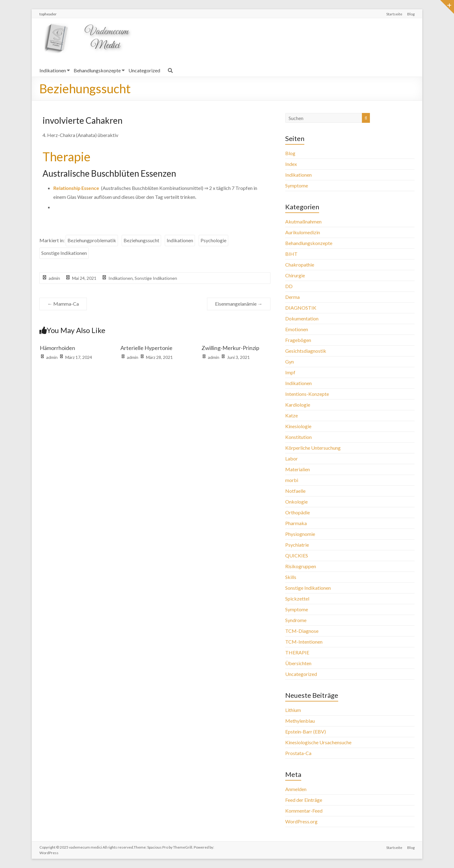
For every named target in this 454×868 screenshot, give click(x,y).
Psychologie (213, 240)
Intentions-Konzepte (307, 394)
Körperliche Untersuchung (313, 448)
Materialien (298, 469)
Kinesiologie (298, 426)
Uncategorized (144, 70)
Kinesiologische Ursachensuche (318, 742)
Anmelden (296, 789)
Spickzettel (297, 599)
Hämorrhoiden (57, 348)
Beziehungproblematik (92, 240)
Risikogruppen (301, 566)
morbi (292, 480)
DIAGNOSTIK (301, 308)
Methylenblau (300, 721)
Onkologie (296, 502)
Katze (292, 415)
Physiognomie (300, 534)
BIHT (291, 254)
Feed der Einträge (304, 800)
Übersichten (298, 663)
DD (289, 286)
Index (291, 164)
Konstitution (298, 437)
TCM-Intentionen (304, 642)
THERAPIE (297, 652)
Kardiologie (298, 405)
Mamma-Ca (63, 304)
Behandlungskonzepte (97, 70)
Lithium (293, 710)
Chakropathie (300, 265)
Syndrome (296, 620)
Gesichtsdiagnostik (306, 351)
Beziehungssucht (141, 240)
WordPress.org (301, 821)
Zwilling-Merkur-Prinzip (230, 348)
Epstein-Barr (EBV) (306, 731)
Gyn (290, 362)
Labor (292, 458)
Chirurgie (295, 275)
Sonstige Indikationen (64, 253)
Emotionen (297, 329)
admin (54, 278)
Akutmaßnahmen (303, 221)
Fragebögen (298, 340)
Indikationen (53, 70)
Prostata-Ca (298, 753)
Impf (290, 372)
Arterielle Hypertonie (146, 348)
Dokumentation (302, 318)
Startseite (394, 14)
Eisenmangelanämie (239, 304)
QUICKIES (297, 555)
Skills (291, 577)
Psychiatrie (297, 545)
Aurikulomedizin (303, 232)
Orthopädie (298, 512)
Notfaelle (295, 491)
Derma (292, 297)
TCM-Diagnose (302, 631)
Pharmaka (296, 523)
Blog (411, 14)
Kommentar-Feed (304, 811)
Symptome (297, 185)
